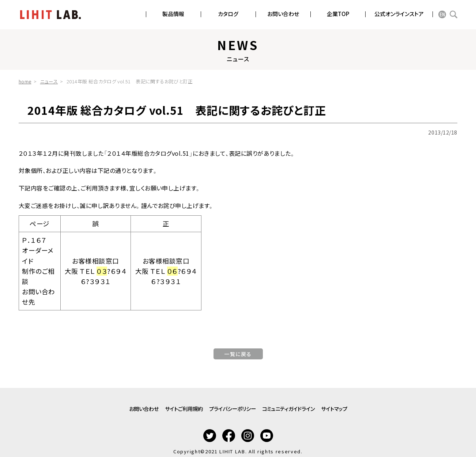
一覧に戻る (238, 354)
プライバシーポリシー (232, 405)
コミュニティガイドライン (303, 405)
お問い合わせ (115, 405)
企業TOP (338, 14)
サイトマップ (363, 405)
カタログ (228, 14)
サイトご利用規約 (169, 405)
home (25, 81)
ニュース (49, 81)
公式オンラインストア (399, 14)
